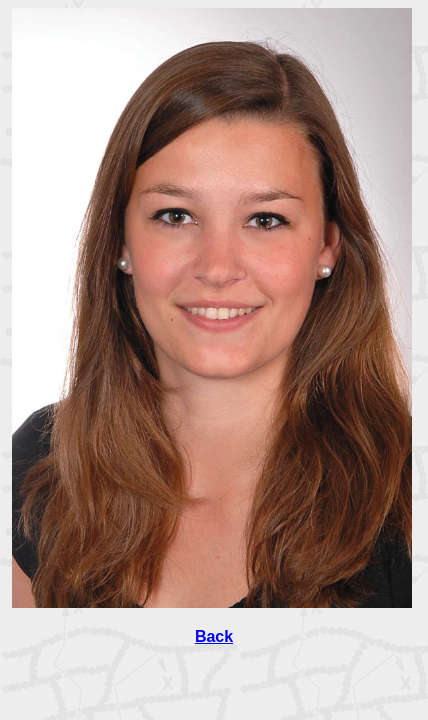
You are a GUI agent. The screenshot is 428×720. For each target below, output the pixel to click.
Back (214, 636)
